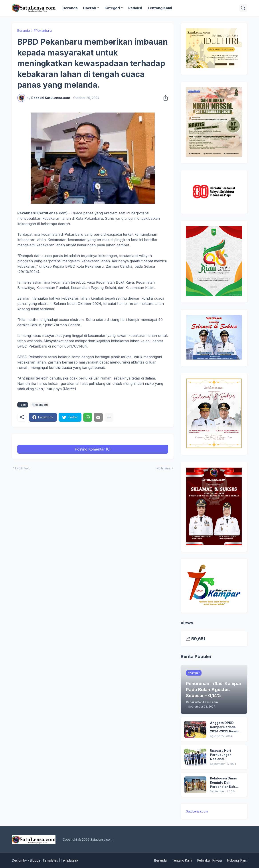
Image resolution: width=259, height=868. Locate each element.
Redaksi (135, 8)
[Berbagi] (164, 98)
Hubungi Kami (237, 860)
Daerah (90, 8)
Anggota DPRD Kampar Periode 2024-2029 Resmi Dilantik (225, 727)
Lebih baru (23, 468)
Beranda (70, 8)
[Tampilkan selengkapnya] (109, 417)
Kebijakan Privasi (210, 860)
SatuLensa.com (197, 811)
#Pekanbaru (43, 31)
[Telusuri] (243, 8)
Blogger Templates (44, 860)
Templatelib (69, 860)
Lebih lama (163, 468)
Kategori (112, 8)
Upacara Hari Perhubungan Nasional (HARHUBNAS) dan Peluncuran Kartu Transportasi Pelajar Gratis (226, 755)
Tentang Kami (160, 8)
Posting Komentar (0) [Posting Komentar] (93, 449)
